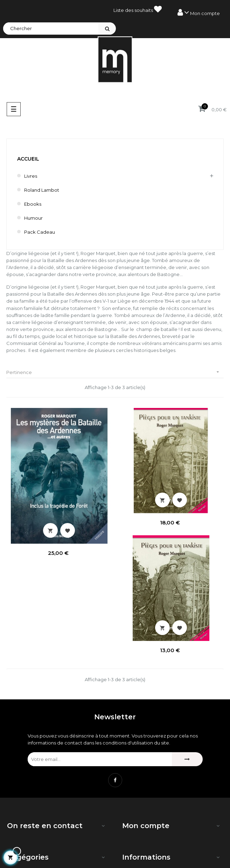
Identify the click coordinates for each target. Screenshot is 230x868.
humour (33, 218)
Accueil (28, 159)
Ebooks (33, 204)
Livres (31, 176)
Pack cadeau (40, 232)
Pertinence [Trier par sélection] (115, 372)
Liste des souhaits (138, 9)
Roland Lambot (42, 190)
